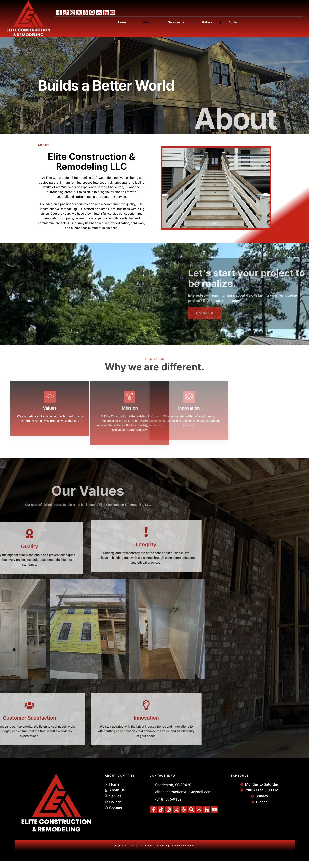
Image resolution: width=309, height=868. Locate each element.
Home (122, 22)
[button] (24, 637)
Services (177, 22)
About (147, 22)
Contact (234, 22)
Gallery (207, 22)
